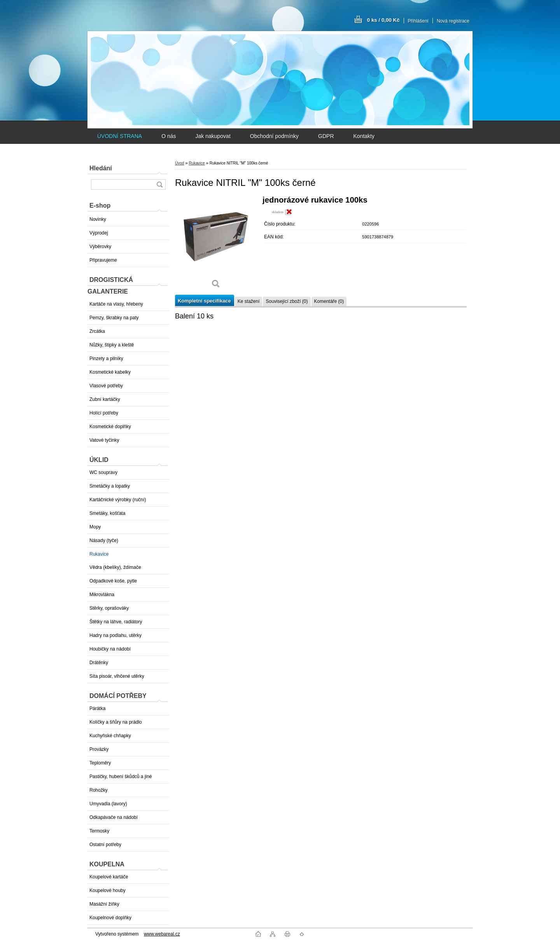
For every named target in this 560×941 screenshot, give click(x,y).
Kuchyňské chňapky (110, 736)
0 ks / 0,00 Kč (383, 20)
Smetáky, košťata (107, 513)
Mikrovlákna (102, 595)
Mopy (95, 527)
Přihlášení (418, 21)
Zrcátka (97, 331)
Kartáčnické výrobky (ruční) (118, 500)
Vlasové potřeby (106, 386)
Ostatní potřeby (105, 845)
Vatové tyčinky (104, 440)
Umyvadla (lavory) (108, 804)
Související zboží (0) (287, 301)
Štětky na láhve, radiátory (116, 622)
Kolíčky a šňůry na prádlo (116, 722)
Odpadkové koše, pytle (113, 581)
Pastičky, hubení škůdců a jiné (121, 777)
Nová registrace (453, 21)
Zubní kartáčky (105, 399)
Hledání (101, 168)
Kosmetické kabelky (110, 372)
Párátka (97, 708)
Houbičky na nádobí (110, 649)
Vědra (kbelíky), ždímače (115, 567)
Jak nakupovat (213, 136)
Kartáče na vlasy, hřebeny (116, 304)
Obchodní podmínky (274, 136)
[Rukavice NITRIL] (216, 245)
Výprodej (99, 233)
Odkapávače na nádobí (114, 817)
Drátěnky (99, 663)
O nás (169, 136)
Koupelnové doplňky (110, 918)
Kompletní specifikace (204, 301)
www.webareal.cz (162, 934)
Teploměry (100, 763)
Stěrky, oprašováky (109, 608)
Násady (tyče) (104, 540)
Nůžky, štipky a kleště (112, 345)
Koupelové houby (108, 890)
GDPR (326, 136)
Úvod (179, 163)
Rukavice (99, 554)
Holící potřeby (104, 413)
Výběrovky (100, 247)
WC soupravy (103, 472)
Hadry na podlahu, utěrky (115, 635)
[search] (159, 185)
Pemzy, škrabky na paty (114, 318)
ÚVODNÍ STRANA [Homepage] (120, 136)
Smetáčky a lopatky (110, 486)
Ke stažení (249, 301)
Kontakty (364, 136)
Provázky (99, 749)
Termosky (99, 831)
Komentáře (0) (329, 301)
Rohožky (99, 790)
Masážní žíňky (104, 904)
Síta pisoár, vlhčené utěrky (117, 676)
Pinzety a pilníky (106, 359)
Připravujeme (103, 260)
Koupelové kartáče (109, 877)
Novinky (98, 219)
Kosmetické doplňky (110, 427)
